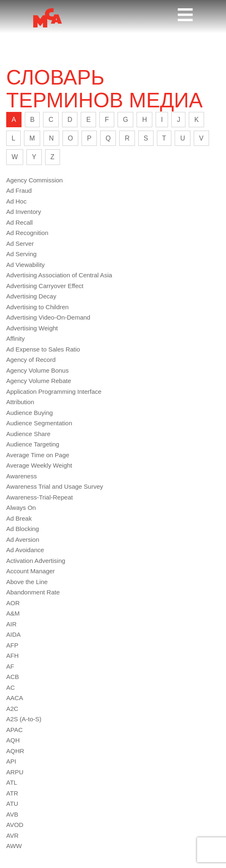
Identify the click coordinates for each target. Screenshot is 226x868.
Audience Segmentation (39, 423)
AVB (12, 814)
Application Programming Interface (54, 392)
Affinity (16, 338)
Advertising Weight (32, 328)
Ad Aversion (23, 539)
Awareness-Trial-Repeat (40, 497)
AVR (12, 835)
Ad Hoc (16, 201)
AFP (12, 645)
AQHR (15, 751)
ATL (12, 782)
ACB (13, 677)
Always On (21, 508)
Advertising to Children (37, 307)
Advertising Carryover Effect (45, 286)
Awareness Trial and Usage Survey (55, 486)
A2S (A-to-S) (24, 719)
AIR (11, 624)
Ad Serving (21, 254)
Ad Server (20, 244)
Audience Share (28, 434)
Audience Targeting (33, 444)
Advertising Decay (31, 296)
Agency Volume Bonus (37, 370)
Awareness (22, 476)
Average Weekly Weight (39, 465)
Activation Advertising (36, 561)
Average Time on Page (38, 455)
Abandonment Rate (33, 592)
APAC (14, 730)
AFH (12, 656)
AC (11, 687)
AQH (13, 740)
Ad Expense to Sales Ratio (43, 349)
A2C (12, 709)
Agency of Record (31, 360)
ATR (12, 793)
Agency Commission (35, 180)
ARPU (15, 772)
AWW (14, 846)
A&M (13, 613)
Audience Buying (30, 413)
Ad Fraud (19, 190)
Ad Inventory (24, 212)
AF (10, 666)
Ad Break (19, 518)
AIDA (13, 634)
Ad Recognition (27, 233)
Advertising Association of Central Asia (59, 275)
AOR (13, 603)
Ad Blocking (23, 529)
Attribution (20, 402)
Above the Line (27, 582)
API (11, 761)
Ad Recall (19, 222)
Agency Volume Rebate (39, 381)
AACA (15, 698)
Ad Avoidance (25, 550)
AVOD (15, 825)
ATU (12, 804)
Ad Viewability (25, 265)
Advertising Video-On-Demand (48, 317)
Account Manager (31, 571)
